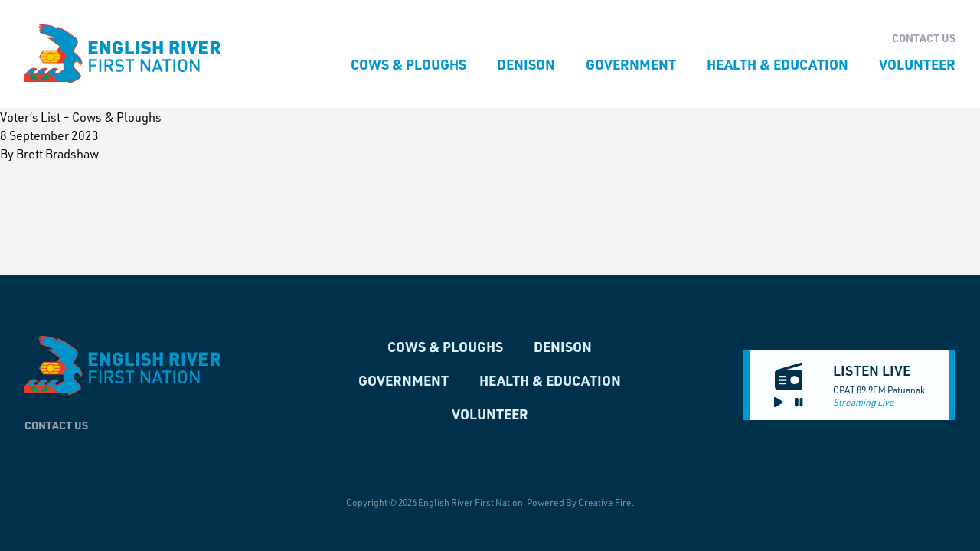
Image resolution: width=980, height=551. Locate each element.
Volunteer (917, 64)
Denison (526, 64)
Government (631, 64)
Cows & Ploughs (408, 64)
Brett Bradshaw (57, 153)
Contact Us (924, 38)
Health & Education (777, 64)
